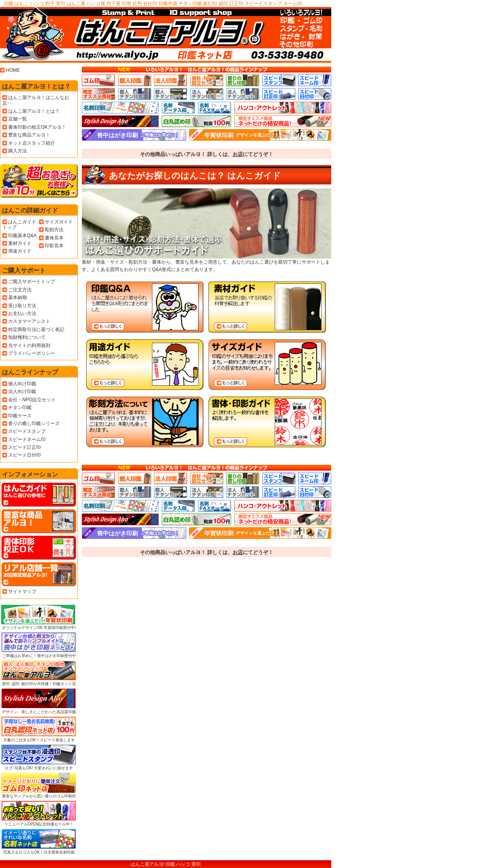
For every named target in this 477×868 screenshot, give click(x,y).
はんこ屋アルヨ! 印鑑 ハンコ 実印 (166, 864)
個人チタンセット (170, 94)
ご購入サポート (24, 270)
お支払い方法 (22, 314)
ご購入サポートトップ (32, 282)
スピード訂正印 (279, 94)
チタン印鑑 (20, 407)
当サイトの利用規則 (29, 345)
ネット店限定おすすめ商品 (283, 121)
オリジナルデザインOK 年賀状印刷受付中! (39, 617)
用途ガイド (20, 251)
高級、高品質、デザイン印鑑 (120, 121)
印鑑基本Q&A (22, 236)
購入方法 (18, 151)
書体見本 (54, 238)
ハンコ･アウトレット (283, 108)
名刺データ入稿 (178, 108)
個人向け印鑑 (22, 384)
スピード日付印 (315, 94)
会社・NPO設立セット (32, 400)
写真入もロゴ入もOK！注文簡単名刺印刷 (39, 841)
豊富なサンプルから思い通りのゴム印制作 (39, 785)
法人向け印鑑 (22, 391)
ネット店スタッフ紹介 (32, 143)
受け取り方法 (22, 306)
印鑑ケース (20, 416)
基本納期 (18, 298)
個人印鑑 (135, 80)
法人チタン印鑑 (207, 94)
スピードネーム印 (315, 80)
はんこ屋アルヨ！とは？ (36, 86)
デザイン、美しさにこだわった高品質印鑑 (39, 701)
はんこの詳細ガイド (30, 210)
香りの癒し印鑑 (243, 80)
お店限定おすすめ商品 (98, 94)
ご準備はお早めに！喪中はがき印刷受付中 (39, 645)
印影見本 (54, 246)
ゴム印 (98, 80)
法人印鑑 (170, 80)
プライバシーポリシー (32, 353)
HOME (13, 70)
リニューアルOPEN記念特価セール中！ (39, 813)
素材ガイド (20, 243)
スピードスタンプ (279, 80)
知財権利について (27, 337)
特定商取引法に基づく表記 (36, 329)
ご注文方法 (20, 290)
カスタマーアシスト (29, 321)
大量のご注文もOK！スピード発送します (39, 729)
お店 (238, 154)
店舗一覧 (18, 119)
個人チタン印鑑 (135, 94)
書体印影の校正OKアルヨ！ (37, 127)
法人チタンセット (243, 94)
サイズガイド (59, 222)
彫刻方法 (54, 230)
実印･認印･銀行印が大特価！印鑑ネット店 (39, 673)
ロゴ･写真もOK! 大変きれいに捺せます (39, 757)
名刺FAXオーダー (215, 108)
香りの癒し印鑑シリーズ (34, 423)
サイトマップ (22, 592)
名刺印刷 (120, 108)
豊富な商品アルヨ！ (29, 135)
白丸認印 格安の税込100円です (196, 121)
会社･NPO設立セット (207, 80)
